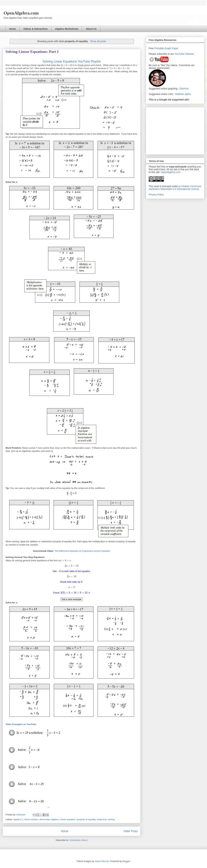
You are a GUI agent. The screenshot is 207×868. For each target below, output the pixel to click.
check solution (31, 819)
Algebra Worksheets (67, 29)
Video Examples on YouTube (21, 724)
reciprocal (102, 819)
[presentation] (65, 560)
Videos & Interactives (35, 29)
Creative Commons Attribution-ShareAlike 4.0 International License (175, 188)
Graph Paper (171, 48)
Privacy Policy (156, 195)
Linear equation (68, 819)
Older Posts (131, 831)
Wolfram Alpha (183, 94)
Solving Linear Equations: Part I (32, 52)
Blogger (126, 861)
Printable (159, 48)
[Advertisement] (175, 130)
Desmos (184, 89)
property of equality (86, 819)
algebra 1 (18, 819)
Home (13, 29)
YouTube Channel (184, 54)
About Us (91, 29)
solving (111, 819)
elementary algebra (49, 819)
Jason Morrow (102, 861)
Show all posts (98, 41)
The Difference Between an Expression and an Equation (82, 551)
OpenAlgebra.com (171, 172)
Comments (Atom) (78, 840)
